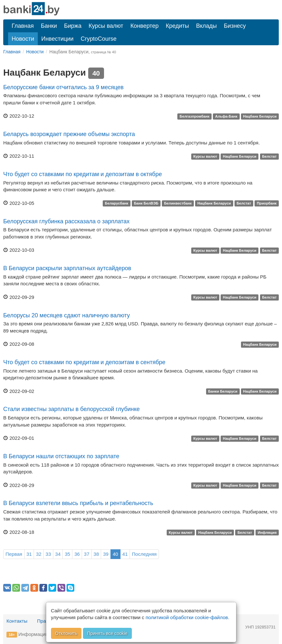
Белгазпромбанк (194, 116)
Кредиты (177, 26)
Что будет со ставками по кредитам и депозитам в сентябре (84, 362)
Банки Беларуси (223, 392)
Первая (14, 554)
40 (115, 554)
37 (87, 554)
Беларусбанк (117, 204)
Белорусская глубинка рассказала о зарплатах (66, 221)
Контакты (17, 621)
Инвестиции (57, 39)
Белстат (269, 156)
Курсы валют (106, 26)
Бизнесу (235, 26)
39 (106, 554)
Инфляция (267, 533)
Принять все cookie (107, 633)
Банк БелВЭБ (146, 204)
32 (39, 554)
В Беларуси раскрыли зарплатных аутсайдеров (67, 268)
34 (58, 554)
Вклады (206, 26)
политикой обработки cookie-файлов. (188, 617)
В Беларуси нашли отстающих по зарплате (61, 456)
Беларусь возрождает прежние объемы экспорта (69, 134)
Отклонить (66, 633)
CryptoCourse (99, 39)
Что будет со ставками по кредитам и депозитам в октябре (83, 174)
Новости (23, 39)
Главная (23, 26)
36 (77, 554)
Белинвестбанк (178, 204)
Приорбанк (267, 204)
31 (29, 554)
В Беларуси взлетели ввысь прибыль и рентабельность (78, 503)
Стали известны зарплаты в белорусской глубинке (72, 409)
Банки (49, 26)
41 (125, 554)
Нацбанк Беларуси (260, 116)
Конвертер (145, 26)
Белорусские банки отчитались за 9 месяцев (63, 87)
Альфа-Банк (226, 116)
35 (67, 554)
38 (96, 554)
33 (48, 554)
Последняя (144, 554)
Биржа (73, 26)
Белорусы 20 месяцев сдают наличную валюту (67, 315)
